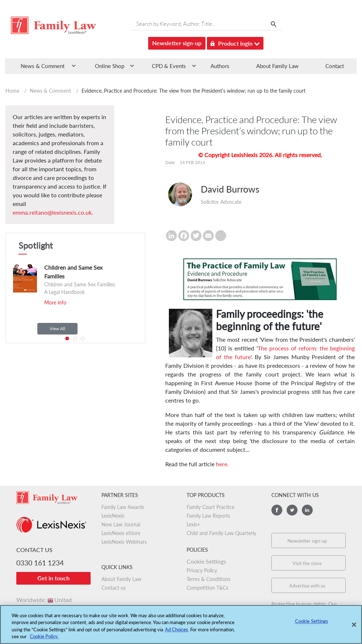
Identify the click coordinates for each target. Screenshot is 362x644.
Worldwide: (44, 600)
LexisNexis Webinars (124, 542)
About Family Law (277, 66)
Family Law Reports (208, 516)
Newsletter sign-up (177, 43)
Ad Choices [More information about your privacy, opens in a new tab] (176, 632)
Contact (335, 66)
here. (222, 464)
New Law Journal (121, 524)
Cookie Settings (206, 561)
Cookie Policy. (44, 640)
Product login (235, 42)
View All (57, 329)
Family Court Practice (211, 507)
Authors (220, 66)
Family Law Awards (123, 507)
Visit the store (307, 563)
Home (12, 91)
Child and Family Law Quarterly (221, 533)
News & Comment (50, 91)
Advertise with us (307, 586)
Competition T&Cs (207, 588)
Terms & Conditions (209, 579)
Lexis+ (193, 524)
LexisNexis (113, 516)
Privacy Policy (202, 570)
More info (55, 302)
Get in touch (53, 578)
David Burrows (230, 189)
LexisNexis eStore (121, 533)
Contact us (114, 588)
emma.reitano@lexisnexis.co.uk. (53, 212)
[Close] (354, 628)
